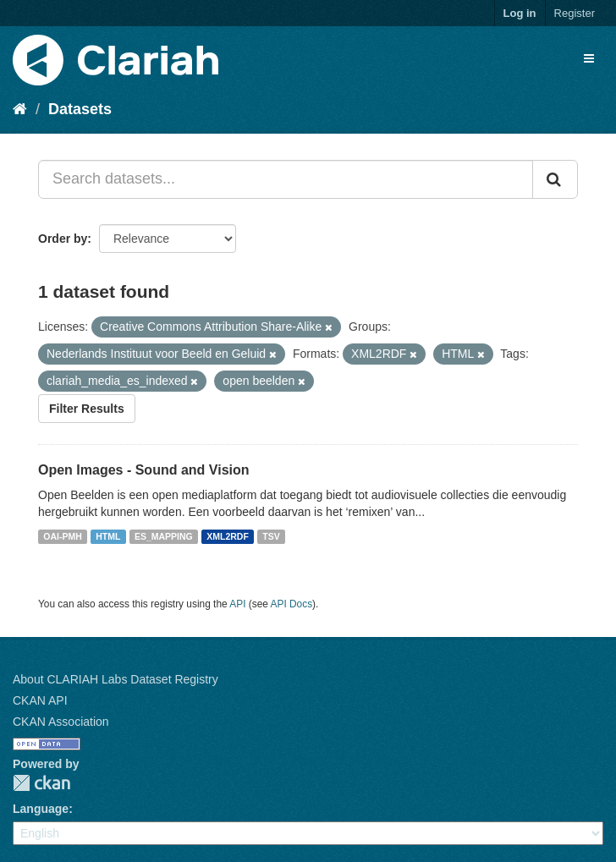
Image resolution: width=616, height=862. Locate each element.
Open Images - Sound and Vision (144, 470)
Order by (63, 239)
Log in (520, 13)
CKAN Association (61, 722)
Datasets (80, 109)
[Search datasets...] (286, 179)
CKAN (41, 783)
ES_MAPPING (164, 536)
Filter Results (87, 409)
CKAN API (40, 700)
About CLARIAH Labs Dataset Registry (115, 679)
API (237, 604)
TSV (271, 536)
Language (41, 809)
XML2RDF (228, 536)
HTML (108, 536)
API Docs (292, 604)
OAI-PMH (63, 536)
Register (575, 13)
